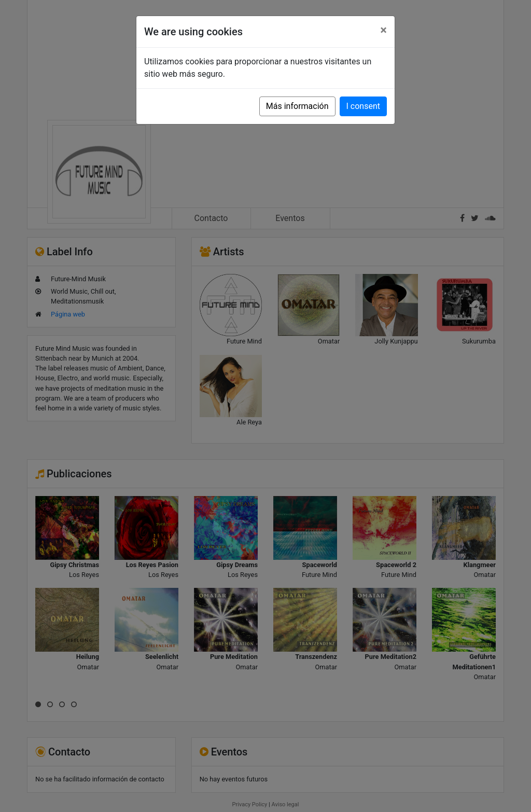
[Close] (383, 30)
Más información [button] (297, 106)
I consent (363, 106)
